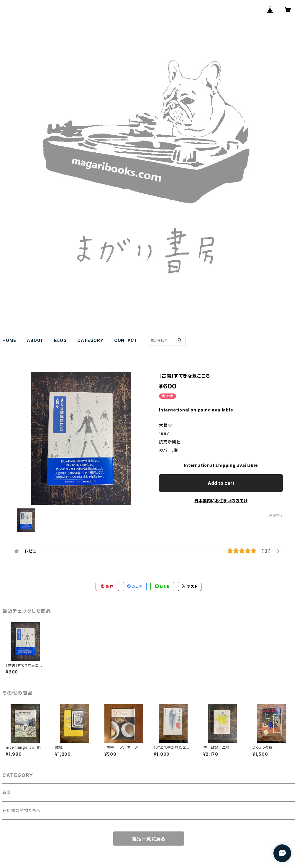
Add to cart (221, 483)
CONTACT (126, 340)
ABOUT (35, 340)
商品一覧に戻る (149, 839)
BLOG (60, 340)
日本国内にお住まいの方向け (221, 501)
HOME (9, 340)
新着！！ (9, 792)
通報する (276, 515)
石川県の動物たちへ (21, 810)
